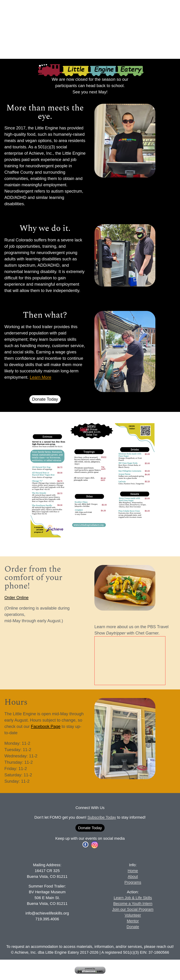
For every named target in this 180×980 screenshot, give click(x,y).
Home (133, 871)
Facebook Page (46, 726)
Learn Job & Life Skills (133, 898)
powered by (90, 968)
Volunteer (133, 915)
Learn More (41, 377)
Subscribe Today (102, 817)
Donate (133, 927)
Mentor (133, 921)
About (133, 877)
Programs (133, 882)
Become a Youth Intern (133, 904)
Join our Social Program (133, 909)
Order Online (16, 598)
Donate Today (45, 399)
